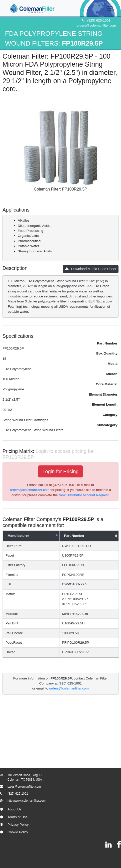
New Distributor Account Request (84, 495)
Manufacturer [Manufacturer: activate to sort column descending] (18, 536)
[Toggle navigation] (110, 8)
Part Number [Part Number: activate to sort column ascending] (75, 536)
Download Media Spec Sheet (91, 269)
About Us (14, 809)
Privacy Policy (18, 825)
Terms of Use (17, 817)
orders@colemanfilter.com (96, 25)
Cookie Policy (18, 832)
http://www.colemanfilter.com (26, 801)
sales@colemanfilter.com (24, 787)
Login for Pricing (61, 471)
